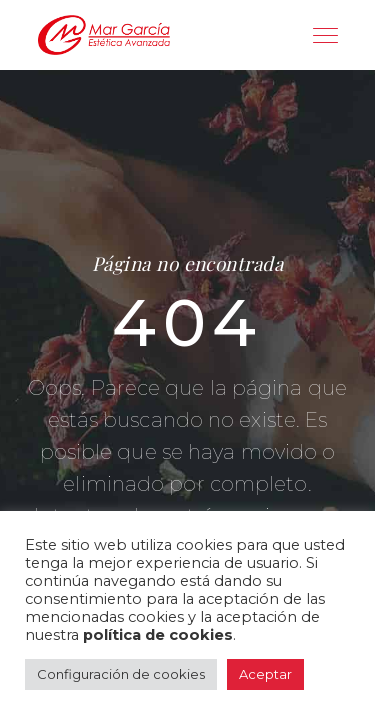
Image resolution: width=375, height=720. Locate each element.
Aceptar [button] (265, 674)
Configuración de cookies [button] (121, 674)
